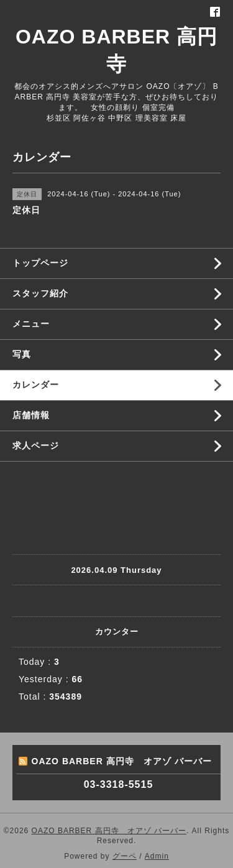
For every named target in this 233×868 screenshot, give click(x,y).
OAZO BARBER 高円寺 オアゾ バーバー (109, 831)
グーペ (125, 856)
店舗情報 (31, 415)
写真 (22, 354)
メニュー (31, 324)
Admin (157, 856)
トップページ (40, 263)
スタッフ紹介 (40, 293)
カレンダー (36, 385)
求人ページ (36, 445)
